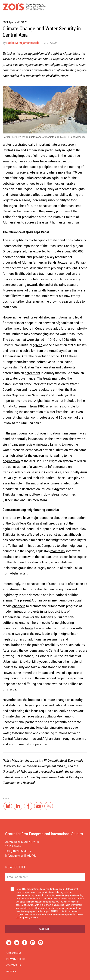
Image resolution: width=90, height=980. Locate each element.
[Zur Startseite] (24, 7)
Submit (45, 929)
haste (29, 628)
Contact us (14, 965)
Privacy (11, 971)
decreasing (18, 285)
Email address (17, 877)
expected (40, 251)
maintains (58, 551)
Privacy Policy (16, 959)
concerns (47, 518)
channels (19, 606)
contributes (39, 417)
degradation (11, 461)
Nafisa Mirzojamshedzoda (23, 43)
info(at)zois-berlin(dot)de (21, 855)
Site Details (14, 953)
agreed (38, 345)
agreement (32, 373)
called (53, 662)
